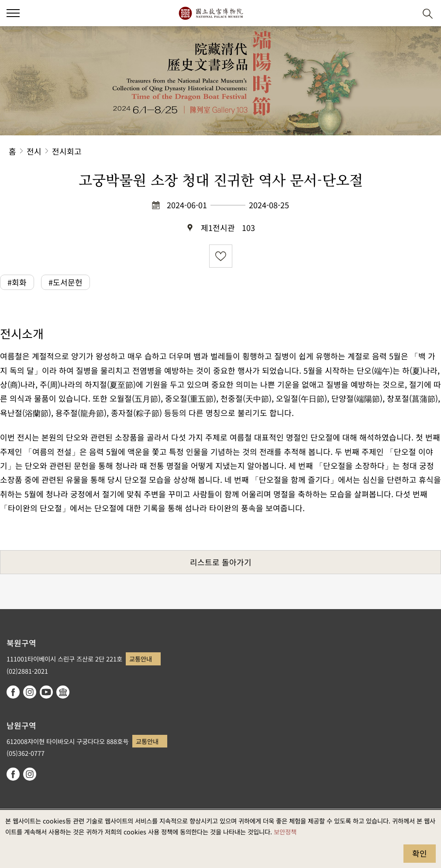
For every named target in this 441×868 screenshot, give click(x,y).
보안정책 (285, 832)
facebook (13, 692)
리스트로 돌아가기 (221, 562)
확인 (420, 853)
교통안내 (141, 659)
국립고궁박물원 (211, 13)
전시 (34, 151)
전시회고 (67, 151)
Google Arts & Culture (63, 692)
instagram (30, 692)
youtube (46, 692)
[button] (13, 13)
